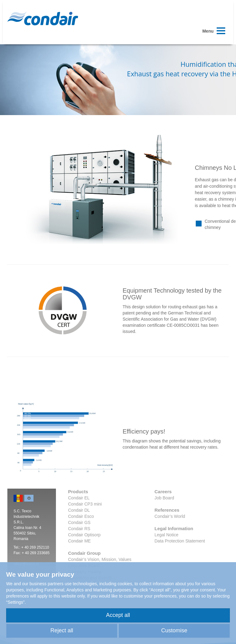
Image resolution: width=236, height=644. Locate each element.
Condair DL (79, 510)
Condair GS (79, 522)
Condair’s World (170, 516)
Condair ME (80, 541)
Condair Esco (81, 516)
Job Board (164, 498)
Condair (43, 18)
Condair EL (79, 498)
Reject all (62, 630)
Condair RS (79, 529)
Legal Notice (167, 535)
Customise (174, 630)
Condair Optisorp (85, 535)
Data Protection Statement (180, 541)
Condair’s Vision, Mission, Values (100, 559)
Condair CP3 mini (85, 504)
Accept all (118, 615)
